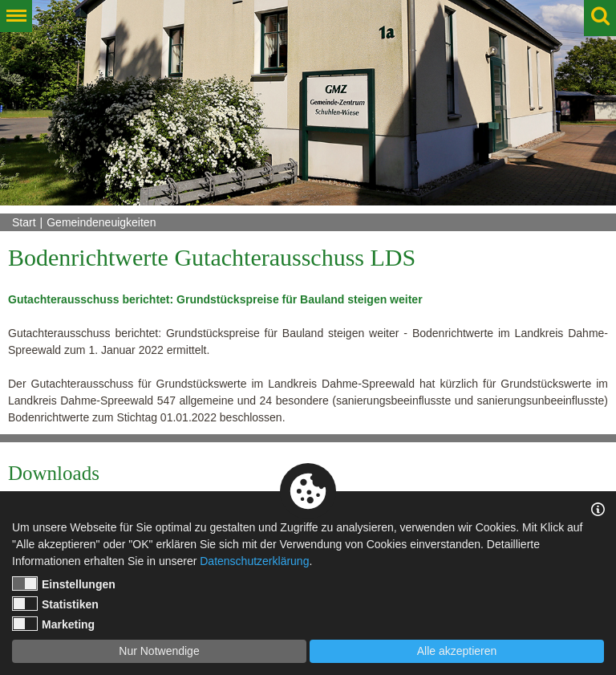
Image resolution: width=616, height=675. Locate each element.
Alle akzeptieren (457, 651)
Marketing (53, 624)
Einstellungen (64, 584)
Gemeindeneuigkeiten (101, 222)
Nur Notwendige (159, 651)
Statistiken (55, 604)
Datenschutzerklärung (254, 561)
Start (24, 222)
